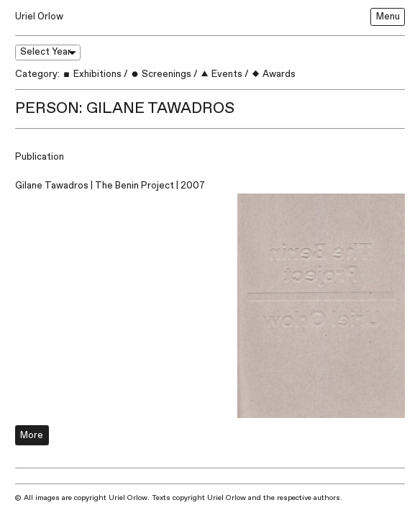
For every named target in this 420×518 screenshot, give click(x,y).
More (32, 435)
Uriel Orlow (39, 17)
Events (221, 74)
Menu (388, 17)
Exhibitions (92, 74)
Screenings (161, 74)
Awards (273, 74)
